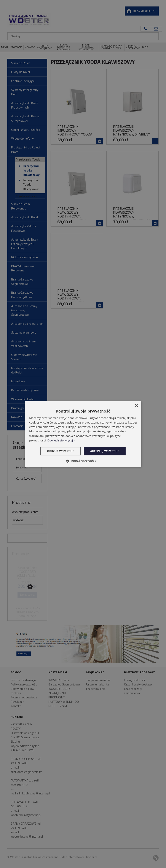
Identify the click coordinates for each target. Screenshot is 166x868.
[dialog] (83, 434)
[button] (83, 461)
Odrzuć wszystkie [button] (61, 451)
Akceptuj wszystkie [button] (105, 451)
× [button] (136, 406)
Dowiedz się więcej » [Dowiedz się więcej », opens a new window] (61, 440)
